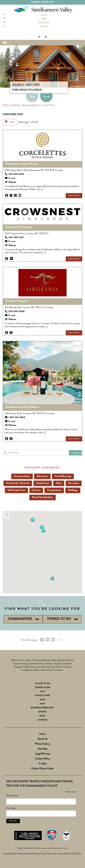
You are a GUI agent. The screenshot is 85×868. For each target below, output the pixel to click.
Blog (44, 18)
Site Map (42, 749)
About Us (43, 739)
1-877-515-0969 (17, 417)
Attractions (42, 476)
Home (44, 15)
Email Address (13, 796)
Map (42, 704)
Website (12, 182)
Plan (43, 700)
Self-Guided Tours (16, 490)
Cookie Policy (42, 759)
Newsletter (44, 22)
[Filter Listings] (10, 122)
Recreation (74, 483)
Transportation (54, 490)
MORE (60, 640)
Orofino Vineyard (17, 301)
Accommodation (31, 105)
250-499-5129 (16, 238)
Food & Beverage (63, 476)
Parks (59, 483)
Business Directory (42, 708)
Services (36, 490)
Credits (43, 764)
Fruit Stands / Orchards (18, 483)
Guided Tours (43, 483)
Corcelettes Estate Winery (22, 164)
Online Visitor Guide (42, 769)
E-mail (12, 178)
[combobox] (36, 453)
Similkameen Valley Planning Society (31, 854)
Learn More (74, 195)
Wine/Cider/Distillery (42, 497)
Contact (44, 26)
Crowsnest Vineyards (19, 227)
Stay (43, 692)
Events (46, 97)
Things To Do (43, 688)
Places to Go (43, 684)
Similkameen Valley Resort (22, 407)
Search (5, 34)
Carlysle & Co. (76, 854)
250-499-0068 (16, 312)
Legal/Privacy (43, 754)
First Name (11, 808)
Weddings (73, 490)
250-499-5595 (16, 174)
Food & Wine (42, 696)
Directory (16, 105)
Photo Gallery (43, 744)
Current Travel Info (43, 2)
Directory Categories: (42, 468)
